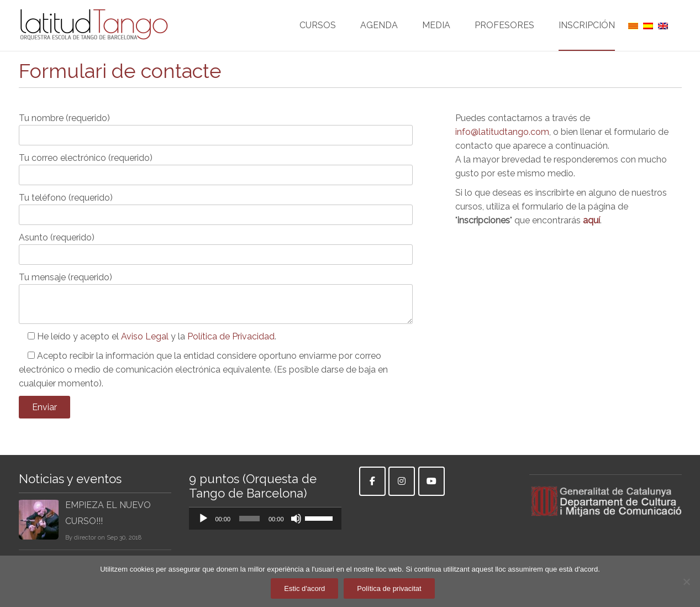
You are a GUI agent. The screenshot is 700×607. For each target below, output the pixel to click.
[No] (686, 582)
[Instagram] (402, 481)
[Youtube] (431, 481)
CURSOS (318, 35)
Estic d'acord (304, 588)
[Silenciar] (296, 519)
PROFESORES (504, 35)
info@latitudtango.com (502, 132)
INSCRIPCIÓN (587, 35)
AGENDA (379, 35)
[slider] (249, 519)
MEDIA (436, 35)
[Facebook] (372, 481)
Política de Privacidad (231, 336)
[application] (265, 519)
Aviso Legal (145, 336)
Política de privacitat (389, 588)
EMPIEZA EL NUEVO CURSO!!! (108, 513)
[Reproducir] (203, 519)
